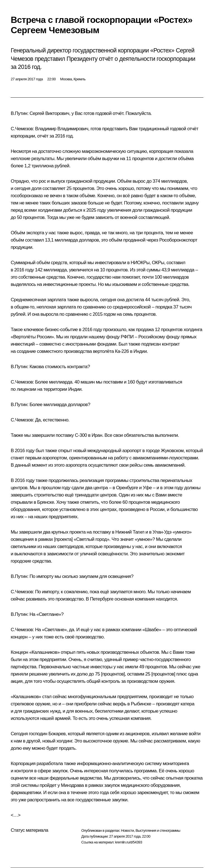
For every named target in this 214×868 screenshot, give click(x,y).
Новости (127, 830)
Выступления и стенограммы (158, 830)
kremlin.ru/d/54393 (129, 842)
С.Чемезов (22, 129)
